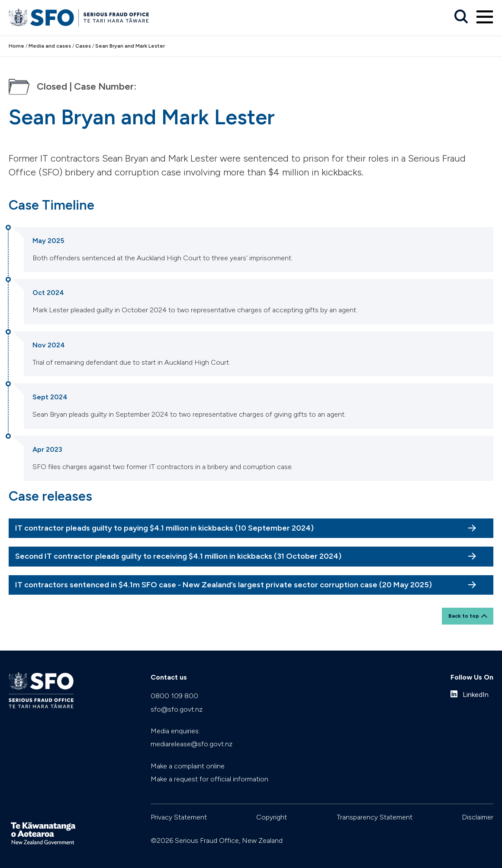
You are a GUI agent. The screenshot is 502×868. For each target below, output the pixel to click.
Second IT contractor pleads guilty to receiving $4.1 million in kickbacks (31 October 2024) (178, 556)
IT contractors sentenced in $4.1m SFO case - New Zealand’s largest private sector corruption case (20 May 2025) (224, 585)
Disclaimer (478, 817)
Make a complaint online (188, 766)
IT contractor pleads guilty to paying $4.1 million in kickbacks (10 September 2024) (164, 528)
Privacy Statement (179, 817)
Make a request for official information (209, 779)
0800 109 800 (174, 696)
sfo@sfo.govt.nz (177, 709)
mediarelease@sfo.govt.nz (191, 744)
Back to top (464, 616)
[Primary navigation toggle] (485, 17)
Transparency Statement (375, 817)
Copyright (272, 817)
